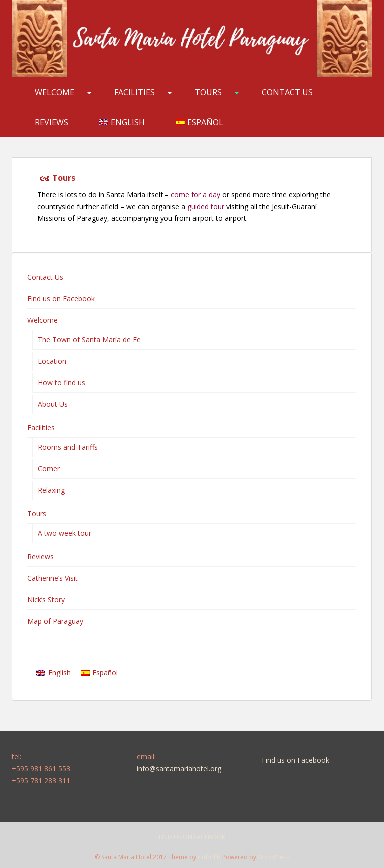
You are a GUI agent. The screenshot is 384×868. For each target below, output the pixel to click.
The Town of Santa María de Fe (89, 340)
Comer (49, 469)
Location (52, 361)
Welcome (55, 92)
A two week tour (65, 533)
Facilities (135, 92)
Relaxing (51, 490)
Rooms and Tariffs (68, 447)
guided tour (206, 207)
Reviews (52, 122)
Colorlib (209, 857)
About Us (53, 404)
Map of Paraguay (55, 621)
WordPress (274, 857)
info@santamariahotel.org (179, 769)
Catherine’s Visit (53, 578)
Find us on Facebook (61, 299)
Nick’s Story (46, 600)
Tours (208, 92)
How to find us (62, 383)
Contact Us (287, 92)
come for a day (196, 195)
